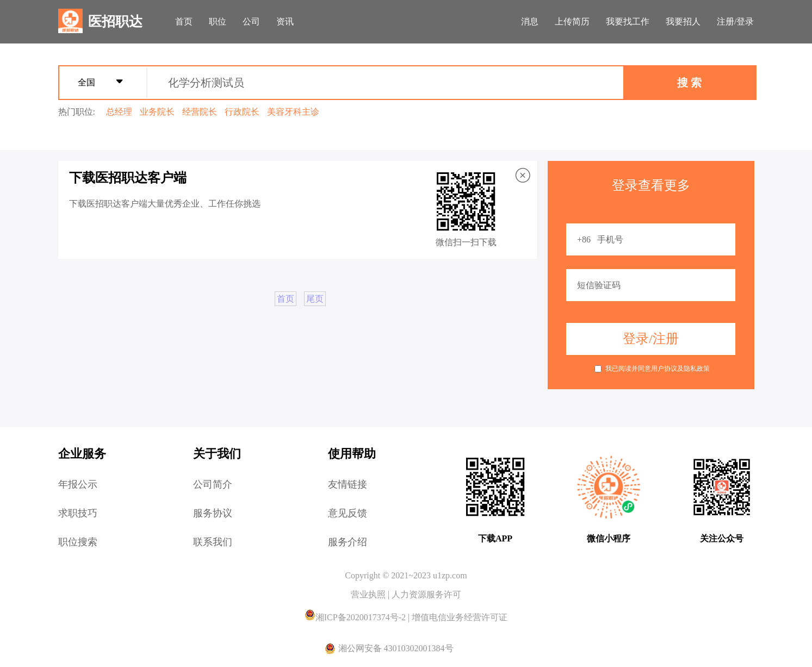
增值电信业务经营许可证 (460, 617)
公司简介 (213, 484)
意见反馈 (348, 513)
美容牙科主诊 (293, 112)
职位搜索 (78, 542)
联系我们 (213, 542)
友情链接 (348, 484)
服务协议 (213, 513)
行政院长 (242, 112)
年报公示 (78, 484)
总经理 (119, 112)
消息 (530, 21)
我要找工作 (628, 21)
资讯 (285, 21)
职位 (218, 21)
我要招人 (683, 21)
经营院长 (200, 112)
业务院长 (157, 112)
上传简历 (572, 21)
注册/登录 (735, 21)
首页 (184, 21)
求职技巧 (78, 513)
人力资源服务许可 (426, 594)
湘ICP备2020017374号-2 (356, 617)
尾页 (315, 299)
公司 (251, 21)
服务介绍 (348, 542)
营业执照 (369, 594)
